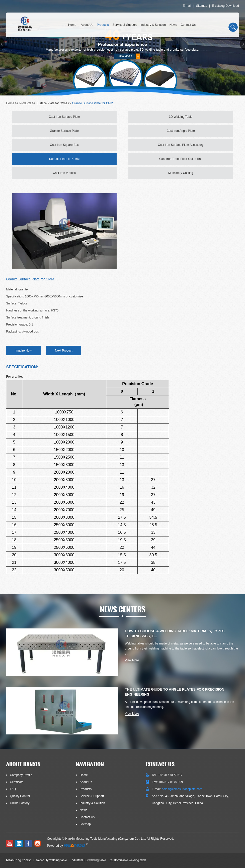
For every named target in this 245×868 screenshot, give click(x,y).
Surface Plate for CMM (52, 103)
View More (132, 660)
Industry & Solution (153, 25)
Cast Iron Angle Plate (181, 131)
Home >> (13, 103)
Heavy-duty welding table (50, 860)
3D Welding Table (181, 117)
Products (103, 25)
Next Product (64, 351)
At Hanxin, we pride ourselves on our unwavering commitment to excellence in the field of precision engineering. (180, 704)
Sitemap (202, 6)
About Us (87, 25)
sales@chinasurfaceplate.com (182, 789)
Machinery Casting (181, 173)
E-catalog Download (225, 6)
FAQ (13, 789)
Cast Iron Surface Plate (64, 117)
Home (72, 25)
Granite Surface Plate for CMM (93, 103)
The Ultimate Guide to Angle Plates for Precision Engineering (175, 692)
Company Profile (21, 775)
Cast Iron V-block (64, 173)
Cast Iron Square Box (64, 145)
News (173, 25)
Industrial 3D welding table (88, 860)
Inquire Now (24, 351)
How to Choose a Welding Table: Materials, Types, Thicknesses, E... (175, 633)
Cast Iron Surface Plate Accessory (181, 145)
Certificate (17, 782)
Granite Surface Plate (64, 131)
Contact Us (188, 25)
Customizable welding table (128, 860)
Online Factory (20, 803)
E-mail (187, 6)
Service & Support (125, 25)
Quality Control (20, 796)
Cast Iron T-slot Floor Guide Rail (181, 159)
